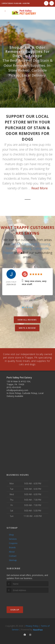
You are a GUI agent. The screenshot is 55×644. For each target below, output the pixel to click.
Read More (40, 188)
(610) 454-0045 (14, 386)
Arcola (16, 244)
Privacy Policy (32, 625)
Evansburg (24, 248)
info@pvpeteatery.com (17, 389)
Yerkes (10, 248)
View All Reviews (27, 319)
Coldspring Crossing (36, 244)
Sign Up (15, 609)
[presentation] (22, 597)
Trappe (8, 252)
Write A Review (27, 327)
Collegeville (41, 248)
